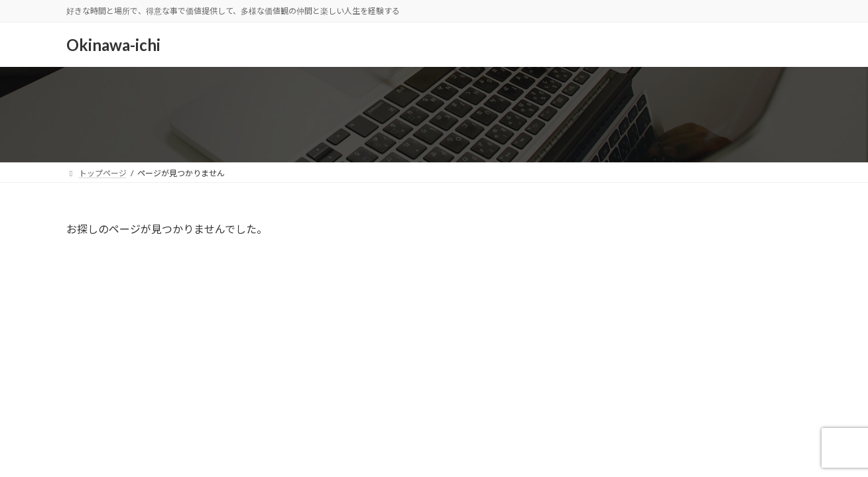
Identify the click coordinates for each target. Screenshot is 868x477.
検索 (769, 232)
